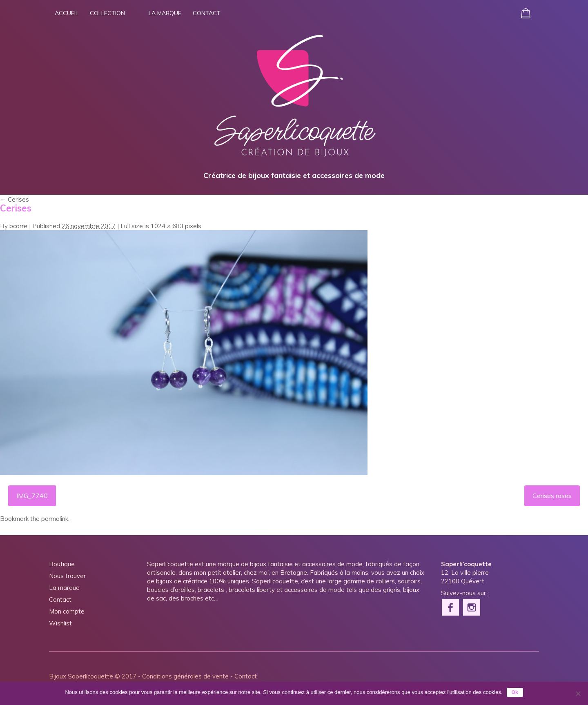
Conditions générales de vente (185, 676)
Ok (515, 692)
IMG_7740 (32, 496)
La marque (165, 13)
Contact (207, 13)
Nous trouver (67, 576)
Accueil (67, 13)
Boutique (62, 564)
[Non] (578, 694)
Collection (107, 13)
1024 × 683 (167, 226)
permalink (55, 519)
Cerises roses (552, 496)
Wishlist (60, 623)
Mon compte (67, 611)
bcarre (18, 226)
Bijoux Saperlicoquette (81, 676)
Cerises (14, 199)
